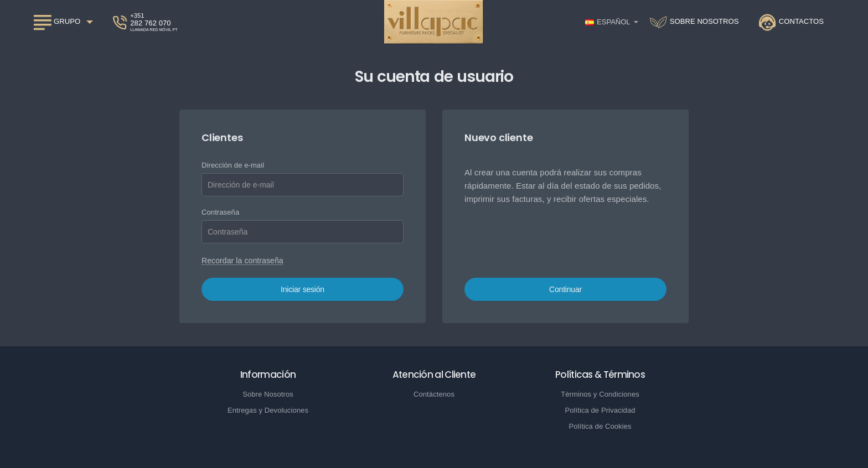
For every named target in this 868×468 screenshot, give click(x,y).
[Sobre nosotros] (694, 22)
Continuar (565, 289)
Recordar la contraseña (242, 261)
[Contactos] (791, 22)
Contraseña (220, 212)
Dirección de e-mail (233, 165)
